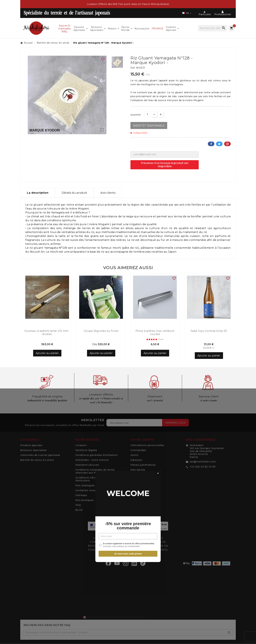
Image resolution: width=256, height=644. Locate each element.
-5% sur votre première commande (128, 331)
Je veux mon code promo (128, 359)
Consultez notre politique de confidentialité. (121, 352)
